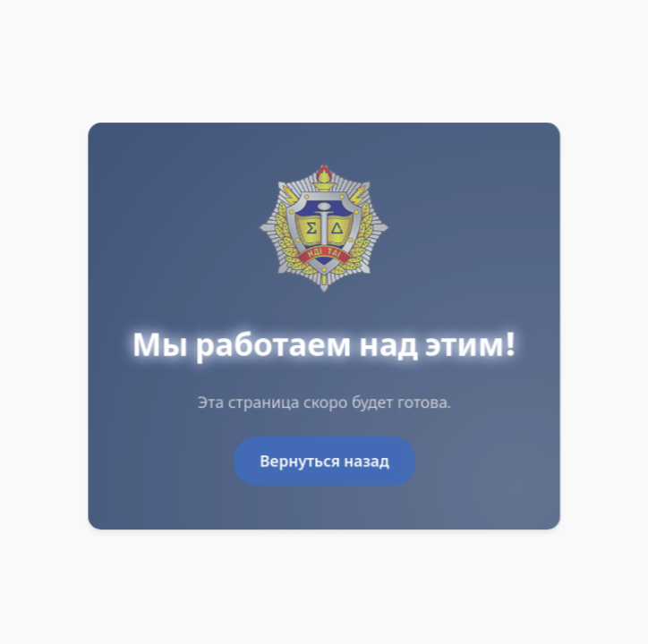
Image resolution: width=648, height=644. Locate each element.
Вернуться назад (324, 461)
